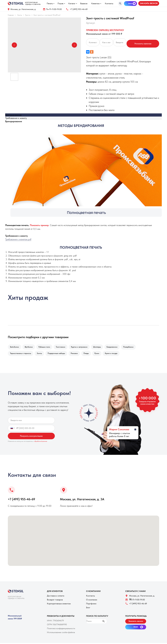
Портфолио (91, 605)
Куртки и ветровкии (82, 347)
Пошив (60, 3)
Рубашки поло (46, 347)
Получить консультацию (31, 437)
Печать (50, 3)
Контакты (109, 3)
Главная (11, 15)
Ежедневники (115, 347)
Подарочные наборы (58, 354)
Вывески (84, 3)
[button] (149, 3)
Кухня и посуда (114, 354)
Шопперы (100, 347)
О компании (92, 601)
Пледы (88, 354)
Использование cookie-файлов (61, 633)
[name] (31, 421)
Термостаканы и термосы (21, 354)
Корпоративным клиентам (59, 605)
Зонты (20, 15)
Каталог (72, 3)
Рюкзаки (76, 354)
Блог (88, 609)
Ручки (100, 354)
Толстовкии (62, 347)
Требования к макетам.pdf (18, 239)
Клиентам (95, 3)
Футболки (29, 347)
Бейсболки (15, 347)
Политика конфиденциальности (61, 629)
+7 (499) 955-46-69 (79, 9)
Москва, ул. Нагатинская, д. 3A (82, 500)
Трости (28, 15)
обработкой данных (41, 442)
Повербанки (132, 347)
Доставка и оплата (56, 597)
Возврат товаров (55, 601)
